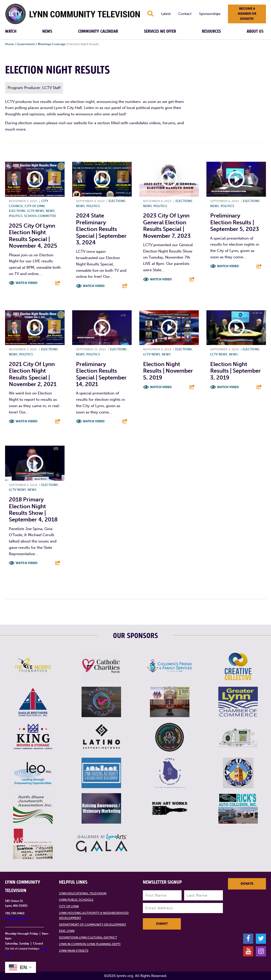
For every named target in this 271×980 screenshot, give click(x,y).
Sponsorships (210, 14)
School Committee (40, 216)
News (47, 31)
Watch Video (27, 283)
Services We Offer (160, 31)
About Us (255, 31)
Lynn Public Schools (76, 900)
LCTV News (36, 211)
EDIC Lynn (67, 931)
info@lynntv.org (16, 918)
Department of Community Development (93, 924)
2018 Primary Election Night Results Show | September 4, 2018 (33, 510)
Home (9, 44)
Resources (211, 31)
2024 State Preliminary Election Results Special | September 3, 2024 (101, 229)
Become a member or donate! (247, 14)
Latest (166, 14)
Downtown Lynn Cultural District (88, 937)
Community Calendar (98, 31)
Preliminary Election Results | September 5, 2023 (235, 222)
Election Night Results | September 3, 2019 (236, 371)
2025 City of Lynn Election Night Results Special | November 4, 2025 (33, 236)
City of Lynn (35, 206)
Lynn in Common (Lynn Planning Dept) (90, 944)
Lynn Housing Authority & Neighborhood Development (94, 915)
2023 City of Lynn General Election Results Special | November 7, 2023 (167, 226)
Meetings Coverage (52, 44)
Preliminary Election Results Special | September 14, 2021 (101, 374)
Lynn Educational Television (83, 893)
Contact (185, 14)
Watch (11, 31)
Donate (247, 884)
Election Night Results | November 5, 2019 (168, 371)
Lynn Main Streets (74, 951)
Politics (16, 216)
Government (26, 44)
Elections (17, 211)
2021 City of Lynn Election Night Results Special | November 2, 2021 (33, 374)
